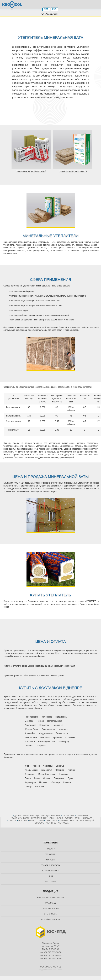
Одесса (13, 820)
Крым (52, 818)
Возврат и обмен (51, 871)
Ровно (33, 820)
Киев (25, 816)
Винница (34, 816)
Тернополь (51, 820)
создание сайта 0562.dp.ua (50, 970)
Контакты (50, 882)
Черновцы (64, 823)
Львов (60, 818)
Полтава (23, 820)
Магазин (50, 860)
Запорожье (68, 816)
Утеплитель (50, 914)
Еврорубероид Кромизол (50, 897)
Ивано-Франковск (20, 818)
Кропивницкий (39, 818)
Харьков (64, 820)
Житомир (55, 816)
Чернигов (51, 823)
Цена (58, 653)
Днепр (18, 816)
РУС (54, 9)
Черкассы (39, 823)
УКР (46, 9)
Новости (50, 849)
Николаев (87, 818)
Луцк (78, 818)
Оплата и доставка (50, 865)
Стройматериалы (50, 919)
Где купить (50, 854)
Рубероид (51, 903)
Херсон (74, 820)
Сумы (41, 820)
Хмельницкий (87, 820)
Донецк (45, 816)
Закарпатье (83, 816)
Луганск (69, 818)
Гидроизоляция (50, 908)
